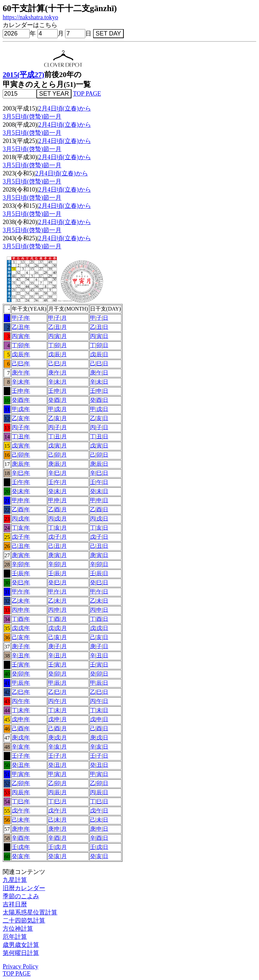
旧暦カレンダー (24, 888)
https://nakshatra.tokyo (30, 17)
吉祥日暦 (15, 904)
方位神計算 (18, 929)
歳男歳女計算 (21, 945)
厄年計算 (15, 937)
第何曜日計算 (21, 953)
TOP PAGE (87, 94)
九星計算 (15, 880)
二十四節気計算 (24, 921)
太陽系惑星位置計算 (30, 912)
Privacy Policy (21, 966)
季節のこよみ (21, 896)
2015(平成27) (23, 75)
